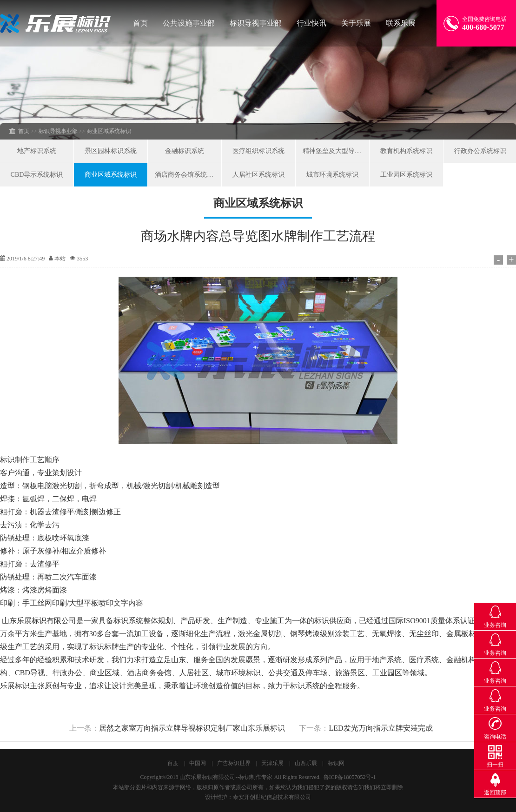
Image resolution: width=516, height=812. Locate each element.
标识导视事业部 (256, 23)
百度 (173, 763)
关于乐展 (356, 23)
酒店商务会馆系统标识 (187, 175)
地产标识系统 (37, 151)
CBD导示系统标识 (37, 175)
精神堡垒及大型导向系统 (336, 151)
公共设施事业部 (189, 23)
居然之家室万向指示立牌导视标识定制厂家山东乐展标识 (192, 728)
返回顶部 (495, 792)
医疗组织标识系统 (258, 151)
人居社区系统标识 (258, 175)
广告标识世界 (234, 763)
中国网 (198, 763)
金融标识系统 (185, 151)
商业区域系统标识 (111, 175)
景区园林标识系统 (111, 151)
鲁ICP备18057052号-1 (350, 777)
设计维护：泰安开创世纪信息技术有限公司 (258, 797)
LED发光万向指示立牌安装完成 (380, 728)
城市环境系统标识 (332, 175)
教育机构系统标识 (406, 151)
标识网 (336, 763)
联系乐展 (401, 23)
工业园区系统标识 (406, 175)
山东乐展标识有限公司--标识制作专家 (226, 777)
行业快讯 (311, 23)
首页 (140, 23)
